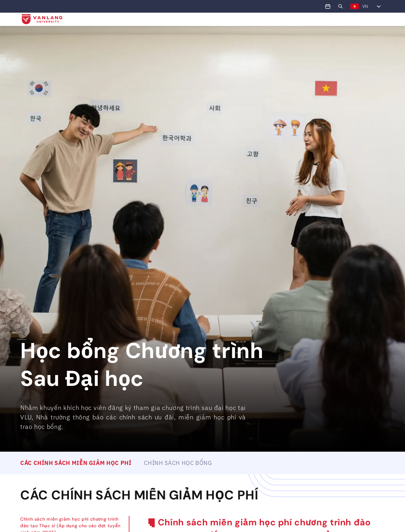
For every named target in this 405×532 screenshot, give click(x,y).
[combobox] (350, 6)
